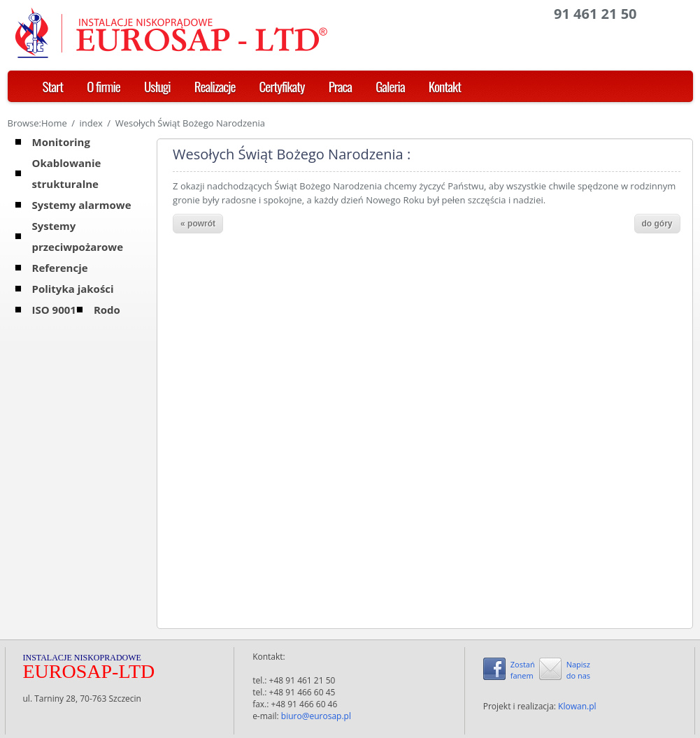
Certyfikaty (282, 86)
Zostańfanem (523, 670)
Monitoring (61, 142)
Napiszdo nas (578, 670)
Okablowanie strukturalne (67, 173)
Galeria (390, 86)
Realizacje (215, 86)
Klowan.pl (577, 706)
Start (53, 86)
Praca (340, 86)
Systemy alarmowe (82, 205)
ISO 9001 (54, 310)
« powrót (198, 224)
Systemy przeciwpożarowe (78, 236)
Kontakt (445, 86)
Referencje (60, 268)
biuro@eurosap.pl (316, 716)
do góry (657, 224)
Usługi (157, 86)
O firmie (103, 86)
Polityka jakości (73, 289)
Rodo (107, 310)
